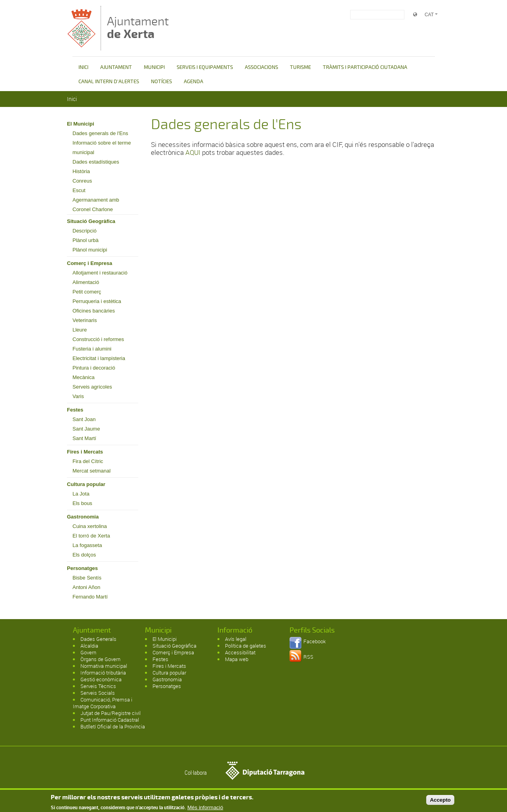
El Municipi (81, 124)
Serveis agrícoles (92, 387)
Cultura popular (86, 484)
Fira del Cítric (88, 461)
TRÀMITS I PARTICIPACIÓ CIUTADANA (365, 67)
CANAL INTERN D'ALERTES (109, 82)
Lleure (80, 330)
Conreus (82, 181)
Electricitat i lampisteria (99, 358)
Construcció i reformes (98, 339)
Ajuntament (138, 28)
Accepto (440, 801)
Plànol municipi (90, 250)
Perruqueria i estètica (97, 301)
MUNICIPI (154, 67)
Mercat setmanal (91, 471)
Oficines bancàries (94, 311)
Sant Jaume (86, 429)
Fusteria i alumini (92, 349)
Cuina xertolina (90, 526)
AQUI (193, 152)
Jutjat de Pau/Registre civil (111, 713)
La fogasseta (87, 545)
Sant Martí (84, 438)
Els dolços (84, 555)
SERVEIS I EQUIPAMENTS (205, 67)
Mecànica (84, 377)
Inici (72, 99)
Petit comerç (87, 292)
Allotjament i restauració (100, 273)
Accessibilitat (240, 652)
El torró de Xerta (91, 536)
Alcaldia (89, 646)
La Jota (81, 494)
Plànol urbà (86, 240)
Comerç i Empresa (90, 263)
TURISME (300, 67)
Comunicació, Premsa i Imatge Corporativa (103, 703)
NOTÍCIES (161, 82)
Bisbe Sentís (87, 578)
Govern (88, 652)
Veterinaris (85, 320)
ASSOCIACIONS (261, 67)
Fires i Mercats (85, 452)
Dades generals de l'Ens (100, 133)
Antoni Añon (86, 587)
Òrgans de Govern (100, 659)
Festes (75, 410)
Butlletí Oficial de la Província (113, 726)
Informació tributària (103, 673)
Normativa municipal (104, 666)
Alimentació (86, 282)
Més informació (205, 809)
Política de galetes (246, 646)
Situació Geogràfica (91, 221)
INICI (83, 67)
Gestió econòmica (101, 679)
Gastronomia (83, 517)
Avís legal (236, 639)
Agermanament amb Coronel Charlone (96, 205)
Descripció (85, 231)
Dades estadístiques (96, 162)
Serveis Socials (98, 693)
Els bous (82, 503)
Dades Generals (98, 639)
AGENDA (193, 82)
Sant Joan (84, 419)
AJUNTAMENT (116, 67)
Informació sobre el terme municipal (102, 148)
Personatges (82, 568)
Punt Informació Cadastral (110, 720)
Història (81, 171)
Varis (78, 396)
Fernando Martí (90, 597)
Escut (79, 190)
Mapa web (237, 659)
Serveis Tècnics (98, 686)
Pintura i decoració (94, 368)
